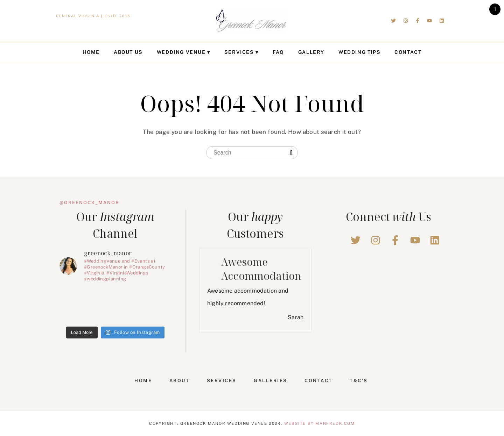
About (180, 381)
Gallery (311, 52)
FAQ (278, 52)
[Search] (291, 153)
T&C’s (359, 381)
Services (239, 52)
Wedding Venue (181, 52)
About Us (128, 52)
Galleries (271, 381)
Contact (408, 52)
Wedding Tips (359, 52)
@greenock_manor (89, 203)
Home (91, 52)
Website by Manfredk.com (320, 423)
